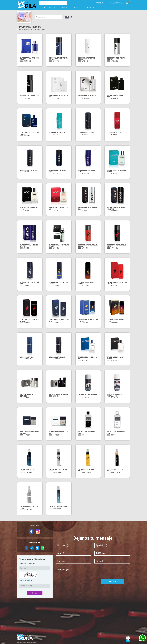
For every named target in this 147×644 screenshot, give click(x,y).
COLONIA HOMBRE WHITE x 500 (117, 433)
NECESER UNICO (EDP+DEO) (59, 395)
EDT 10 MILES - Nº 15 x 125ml (86, 470)
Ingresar (99, 3)
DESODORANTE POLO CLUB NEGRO (117, 246)
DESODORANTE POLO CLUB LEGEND (58, 283)
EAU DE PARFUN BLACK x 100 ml (116, 358)
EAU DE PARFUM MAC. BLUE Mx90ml (30, 59)
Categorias (48, 8)
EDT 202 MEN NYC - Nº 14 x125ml (58, 470)
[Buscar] (51, 3)
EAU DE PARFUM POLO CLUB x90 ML (117, 283)
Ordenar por (41, 17)
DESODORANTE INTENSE (28, 170)
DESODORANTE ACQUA (57, 133)
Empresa (76, 8)
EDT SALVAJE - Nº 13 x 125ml (28, 470)
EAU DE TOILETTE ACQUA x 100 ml (116, 171)
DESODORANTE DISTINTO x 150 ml (116, 59)
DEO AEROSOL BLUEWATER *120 (87, 395)
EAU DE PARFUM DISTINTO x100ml (87, 96)
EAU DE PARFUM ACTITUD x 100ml (58, 96)
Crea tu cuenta (116, 3)
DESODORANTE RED (114, 133)
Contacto (89, 8)
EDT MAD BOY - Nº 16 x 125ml (115, 470)
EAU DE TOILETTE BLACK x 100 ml (29, 208)
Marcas (63, 8)
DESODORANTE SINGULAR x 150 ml (59, 59)
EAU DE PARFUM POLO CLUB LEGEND (88, 321)
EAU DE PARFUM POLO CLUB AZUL (59, 321)
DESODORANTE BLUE (27, 357)
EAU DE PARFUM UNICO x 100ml (116, 96)
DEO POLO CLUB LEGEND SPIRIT (87, 283)
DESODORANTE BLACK (86, 133)
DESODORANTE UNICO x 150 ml (30, 96)
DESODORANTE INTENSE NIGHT (57, 171)
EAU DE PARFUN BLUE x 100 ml (88, 358)
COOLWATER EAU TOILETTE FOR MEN (29, 433)
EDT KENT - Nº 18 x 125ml (58, 507)
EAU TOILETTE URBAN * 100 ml (59, 433)
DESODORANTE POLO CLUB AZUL (29, 283)
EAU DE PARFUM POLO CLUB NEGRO (30, 321)
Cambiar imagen (26, 580)
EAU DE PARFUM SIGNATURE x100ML (59, 246)
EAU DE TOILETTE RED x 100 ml (59, 208)
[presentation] (71, 583)
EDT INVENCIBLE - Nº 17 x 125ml (29, 507)
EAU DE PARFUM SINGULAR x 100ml (29, 134)
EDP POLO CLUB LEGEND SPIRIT (116, 321)
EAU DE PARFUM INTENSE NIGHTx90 (116, 208)
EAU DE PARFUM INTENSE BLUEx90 (29, 246)
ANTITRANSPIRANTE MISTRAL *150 (114, 395)
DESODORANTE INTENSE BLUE (87, 171)
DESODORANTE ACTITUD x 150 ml (87, 59)
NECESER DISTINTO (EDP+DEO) (27, 395)
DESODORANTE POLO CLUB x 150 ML (88, 246)
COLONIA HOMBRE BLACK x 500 (88, 433)
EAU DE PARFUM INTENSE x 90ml (87, 208)
